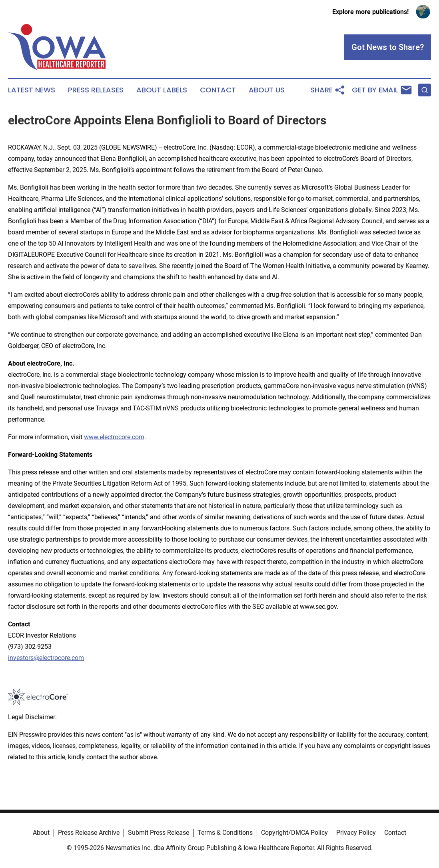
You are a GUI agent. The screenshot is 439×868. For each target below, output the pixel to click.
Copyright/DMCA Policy (294, 833)
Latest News (32, 90)
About (41, 833)
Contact (218, 90)
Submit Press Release (159, 833)
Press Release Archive (89, 833)
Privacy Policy (356, 833)
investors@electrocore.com (46, 658)
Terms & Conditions (225, 833)
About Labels (162, 90)
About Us (267, 90)
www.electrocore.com (114, 437)
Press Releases (96, 90)
